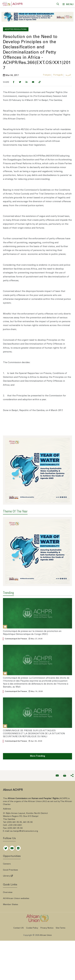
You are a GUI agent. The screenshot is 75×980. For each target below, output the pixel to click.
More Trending (38, 733)
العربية (68, 74)
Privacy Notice (47, 905)
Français (47, 74)
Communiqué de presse (16, 616)
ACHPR (18, 4)
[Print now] (65, 752)
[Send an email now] (57, 752)
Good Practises (10, 847)
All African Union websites (16, 875)
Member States (11, 882)
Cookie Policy (32, 905)
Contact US (19, 905)
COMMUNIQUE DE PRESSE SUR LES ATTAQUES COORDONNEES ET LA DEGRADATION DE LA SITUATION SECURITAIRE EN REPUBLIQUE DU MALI (34, 711)
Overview (8, 869)
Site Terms (61, 905)
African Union (46, 912)
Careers (7, 841)
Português (58, 74)
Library (8, 853)
